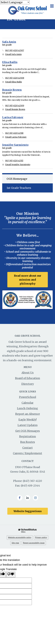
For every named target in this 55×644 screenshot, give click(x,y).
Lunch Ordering (27, 408)
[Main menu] (52, 6)
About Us (28, 373)
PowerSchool (28, 397)
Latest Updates (28, 425)
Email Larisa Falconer (16, 137)
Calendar (27, 403)
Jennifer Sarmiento (15, 145)
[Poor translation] (11, 575)
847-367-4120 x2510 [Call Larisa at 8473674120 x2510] (14, 133)
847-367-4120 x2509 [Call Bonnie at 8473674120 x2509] (15, 106)
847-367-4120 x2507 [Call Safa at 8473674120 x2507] (15, 50)
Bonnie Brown (12, 90)
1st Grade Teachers (19, 188)
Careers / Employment (27, 453)
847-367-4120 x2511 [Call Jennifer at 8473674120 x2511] (14, 161)
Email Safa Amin (13, 54)
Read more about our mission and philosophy (28, 280)
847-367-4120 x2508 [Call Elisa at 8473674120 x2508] (15, 78)
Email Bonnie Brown (15, 109)
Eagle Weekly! (27, 420)
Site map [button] (15, 543)
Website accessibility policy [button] (20, 537)
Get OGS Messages (27, 431)
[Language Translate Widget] (15, 2)
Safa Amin (9, 42)
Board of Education (28, 378)
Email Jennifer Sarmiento (18, 165)
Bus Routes (28, 442)
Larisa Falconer (13, 117)
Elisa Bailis (10, 62)
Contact (27, 448)
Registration (28, 436)
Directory (28, 384)
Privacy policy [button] (41, 537)
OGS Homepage (17, 179)
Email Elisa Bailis (14, 82)
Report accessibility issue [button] (34, 543)
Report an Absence (28, 414)
